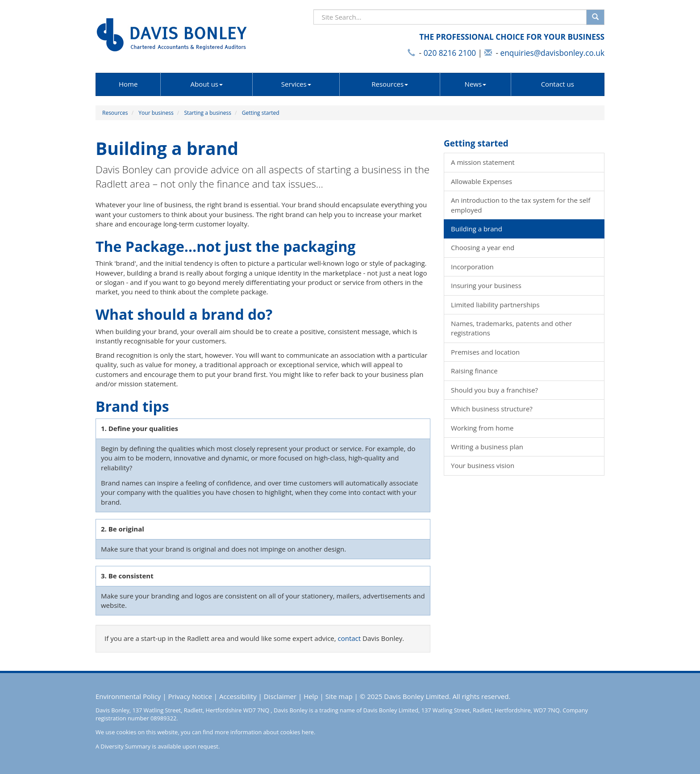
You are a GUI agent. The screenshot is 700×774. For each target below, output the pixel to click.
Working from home (482, 428)
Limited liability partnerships (495, 305)
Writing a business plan (487, 447)
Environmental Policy (128, 696)
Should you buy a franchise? (494, 390)
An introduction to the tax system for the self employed (521, 205)
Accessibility (238, 696)
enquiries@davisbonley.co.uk (552, 53)
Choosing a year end (483, 247)
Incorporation (472, 267)
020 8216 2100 (450, 53)
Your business (156, 113)
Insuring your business (486, 285)
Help (311, 696)
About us (207, 84)
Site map (339, 696)
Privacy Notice (190, 696)
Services (296, 84)
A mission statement (483, 162)
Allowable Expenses (481, 181)
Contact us (558, 84)
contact (350, 638)
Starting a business (208, 113)
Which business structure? (492, 409)
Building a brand (477, 229)
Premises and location (485, 352)
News (476, 84)
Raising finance (474, 371)
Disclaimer (280, 696)
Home (128, 84)
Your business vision (483, 465)
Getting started (261, 113)
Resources (390, 84)
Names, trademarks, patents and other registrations (511, 328)
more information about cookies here (264, 732)
